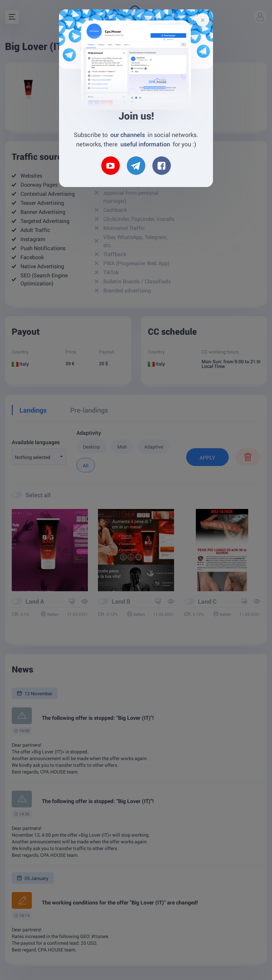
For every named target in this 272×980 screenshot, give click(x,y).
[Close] (203, 20)
